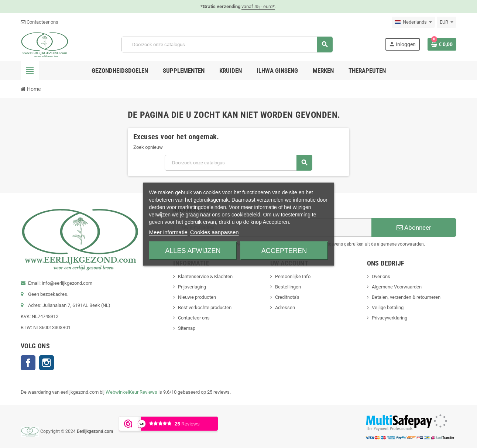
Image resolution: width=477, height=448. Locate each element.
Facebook (28, 363)
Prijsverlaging (192, 287)
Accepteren (284, 250)
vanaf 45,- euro (258, 6)
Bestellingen (288, 287)
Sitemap (187, 328)
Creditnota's (287, 297)
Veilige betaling (388, 307)
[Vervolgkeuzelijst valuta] (447, 22)
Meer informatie (168, 232)
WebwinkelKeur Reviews (131, 392)
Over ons (381, 276)
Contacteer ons (40, 22)
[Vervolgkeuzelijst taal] (413, 22)
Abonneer (414, 228)
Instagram (47, 363)
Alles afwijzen (193, 250)
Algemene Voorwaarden (397, 287)
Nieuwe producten (197, 297)
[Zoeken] (227, 45)
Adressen (285, 307)
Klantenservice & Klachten (205, 276)
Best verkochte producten (205, 307)
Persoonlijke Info (293, 276)
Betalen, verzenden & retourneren (406, 297)
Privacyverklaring (390, 318)
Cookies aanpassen (215, 232)
